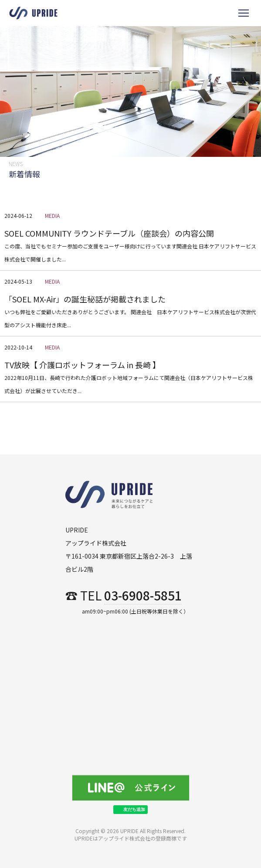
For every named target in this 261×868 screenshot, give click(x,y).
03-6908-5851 (143, 596)
